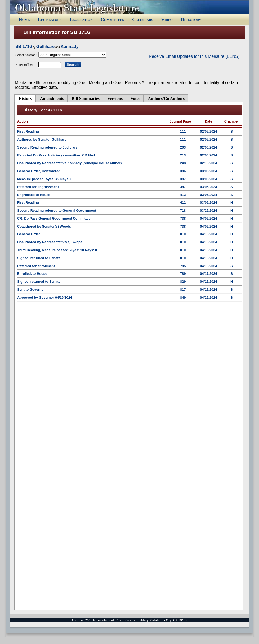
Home (24, 19)
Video (167, 19)
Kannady (70, 47)
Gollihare (45, 47)
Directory (191, 19)
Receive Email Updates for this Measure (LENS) (194, 56)
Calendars (143, 19)
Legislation (81, 19)
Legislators (50, 19)
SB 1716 (24, 47)
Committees (112, 19)
